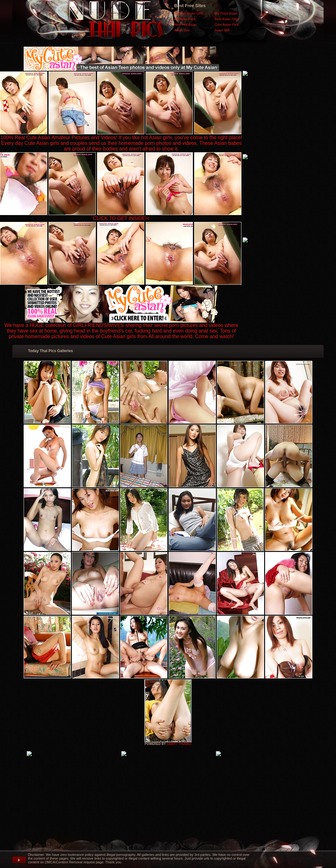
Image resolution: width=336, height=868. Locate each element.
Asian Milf (222, 30)
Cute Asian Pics (227, 25)
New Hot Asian (185, 25)
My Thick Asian (226, 13)
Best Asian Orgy (227, 19)
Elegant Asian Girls (189, 13)
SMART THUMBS (179, 744)
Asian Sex (182, 30)
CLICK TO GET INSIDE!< (121, 218)
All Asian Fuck (185, 19)
